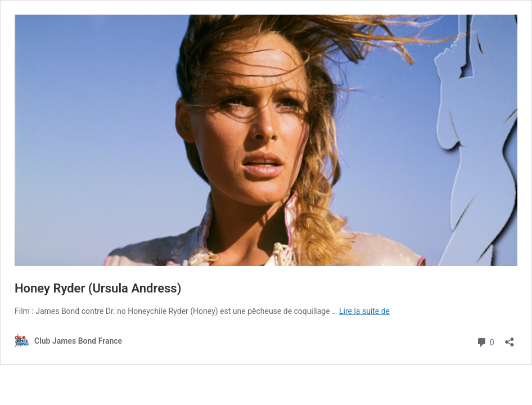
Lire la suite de (364, 311)
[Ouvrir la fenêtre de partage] (510, 338)
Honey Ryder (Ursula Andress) (98, 288)
